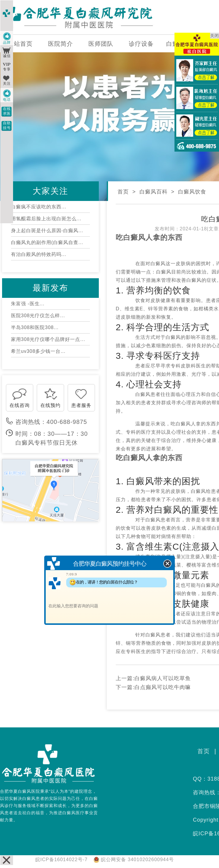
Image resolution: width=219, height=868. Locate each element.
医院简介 (61, 44)
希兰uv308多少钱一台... (38, 351)
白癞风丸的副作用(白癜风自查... (47, 242)
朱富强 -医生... (28, 304)
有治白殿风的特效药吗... (39, 254)
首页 (123, 192)
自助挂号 (7, 125)
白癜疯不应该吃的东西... (39, 207)
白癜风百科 (154, 192)
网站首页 (20, 44)
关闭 (215, 36)
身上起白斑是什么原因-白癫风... (47, 231)
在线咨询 (20, 405)
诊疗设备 (141, 44)
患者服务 (81, 405)
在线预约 (50, 405)
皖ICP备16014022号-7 (61, 860)
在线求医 (7, 111)
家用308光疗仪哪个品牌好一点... (48, 339)
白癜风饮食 (192, 192)
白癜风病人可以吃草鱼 (163, 678)
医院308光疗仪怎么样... (38, 316)
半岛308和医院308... (35, 327)
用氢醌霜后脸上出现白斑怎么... (46, 219)
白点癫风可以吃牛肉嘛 (163, 687)
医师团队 (101, 44)
